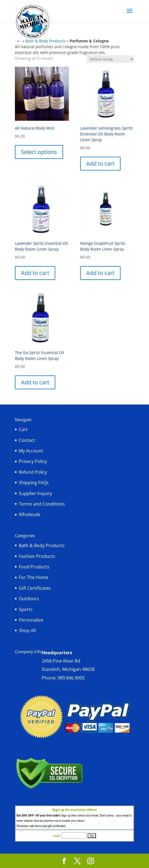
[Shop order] (110, 59)
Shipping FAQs (34, 483)
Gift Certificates (35, 588)
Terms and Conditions (42, 504)
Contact (27, 440)
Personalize (31, 620)
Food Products (34, 567)
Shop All (27, 630)
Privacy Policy (33, 461)
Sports (26, 609)
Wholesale (30, 514)
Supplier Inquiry (35, 493)
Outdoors (29, 599)
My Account (31, 451)
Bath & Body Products (45, 41)
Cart (23, 429)
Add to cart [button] (100, 163)
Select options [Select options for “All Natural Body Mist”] (39, 152)
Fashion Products (37, 556)
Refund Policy (33, 472)
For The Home (34, 577)
